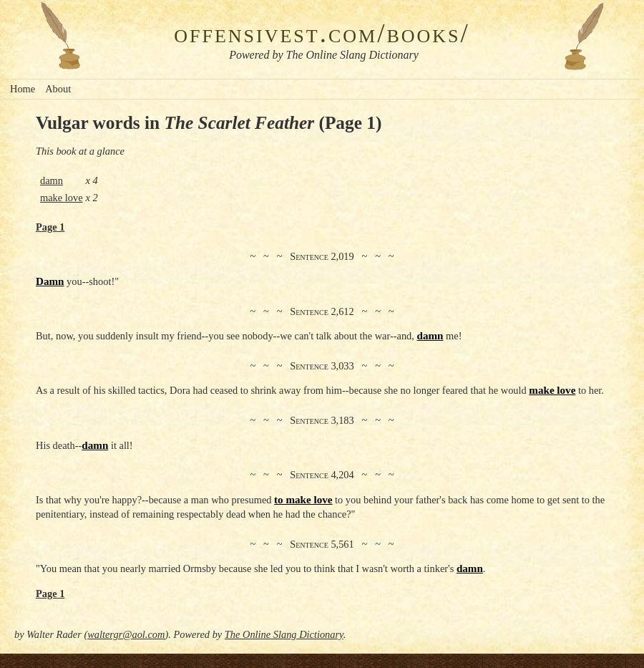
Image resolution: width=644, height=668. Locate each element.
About (58, 89)
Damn (50, 281)
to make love (303, 500)
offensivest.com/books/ (322, 33)
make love (62, 198)
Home (23, 89)
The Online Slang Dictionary (284, 634)
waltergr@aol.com (126, 634)
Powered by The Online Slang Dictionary (324, 55)
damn (52, 180)
